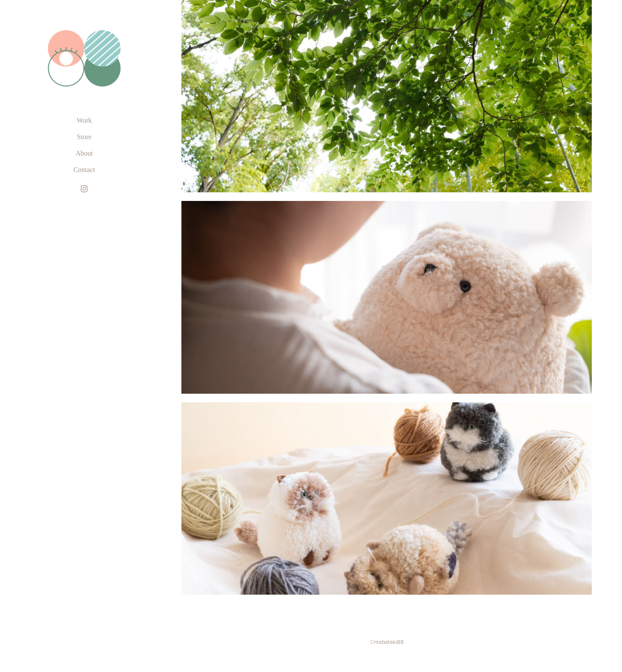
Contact (84, 170)
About (84, 153)
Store (84, 137)
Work (84, 120)
